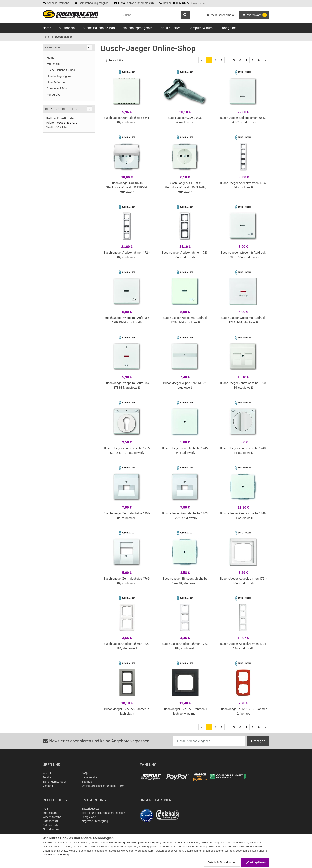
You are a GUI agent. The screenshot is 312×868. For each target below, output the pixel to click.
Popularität (114, 60)
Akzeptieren (255, 862)
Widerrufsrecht (52, 817)
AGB (45, 809)
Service (47, 777)
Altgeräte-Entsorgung (95, 821)
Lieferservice (90, 777)
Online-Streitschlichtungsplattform (103, 786)
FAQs (85, 773)
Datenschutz (50, 821)
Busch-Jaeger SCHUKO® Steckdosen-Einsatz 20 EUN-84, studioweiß (185, 188)
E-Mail (122, 3)
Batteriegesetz (90, 809)
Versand (48, 786)
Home (47, 28)
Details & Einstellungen (222, 862)
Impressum (50, 813)
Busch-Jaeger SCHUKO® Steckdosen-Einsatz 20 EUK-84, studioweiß (127, 188)
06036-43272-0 (183, 3)
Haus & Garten (171, 28)
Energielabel (89, 817)
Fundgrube (228, 28)
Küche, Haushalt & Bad (99, 28)
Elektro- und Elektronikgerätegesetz (103, 813)
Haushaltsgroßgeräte (138, 28)
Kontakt (48, 773)
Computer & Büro (201, 28)
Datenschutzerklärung (56, 855)
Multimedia (67, 28)
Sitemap (87, 782)
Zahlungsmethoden (55, 782)
